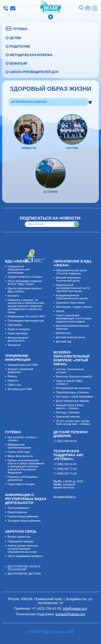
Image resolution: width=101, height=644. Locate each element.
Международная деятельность (18, 339)
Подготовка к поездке (21, 484)
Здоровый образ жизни (71, 303)
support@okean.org (70, 614)
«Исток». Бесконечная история (70, 371)
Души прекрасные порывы (73, 401)
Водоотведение (17, 512)
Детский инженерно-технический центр (69, 279)
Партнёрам (15, 325)
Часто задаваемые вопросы (25, 556)
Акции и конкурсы (19, 329)
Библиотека (63, 333)
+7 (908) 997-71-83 (65, 474)
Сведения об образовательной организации (19, 269)
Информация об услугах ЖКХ (26, 316)
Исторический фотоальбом (73, 388)
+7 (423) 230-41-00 (6, 8)
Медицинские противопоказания (19, 446)
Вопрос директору (19, 537)
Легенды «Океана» (68, 412)
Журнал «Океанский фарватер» (20, 371)
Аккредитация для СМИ (23, 365)
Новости (13, 381)
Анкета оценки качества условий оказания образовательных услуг (23, 549)
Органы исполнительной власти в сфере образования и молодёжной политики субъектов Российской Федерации (26, 466)
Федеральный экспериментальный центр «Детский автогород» (73, 288)
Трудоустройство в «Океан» (25, 277)
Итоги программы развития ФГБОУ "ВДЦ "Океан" (25, 283)
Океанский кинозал (68, 417)
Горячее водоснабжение (23, 516)
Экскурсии (14, 345)
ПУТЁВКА (20, 29)
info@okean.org (13, 8)
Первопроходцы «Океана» (73, 392)
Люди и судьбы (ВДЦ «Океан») (69, 382)
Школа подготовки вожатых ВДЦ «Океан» (25, 290)
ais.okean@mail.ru (65, 497)
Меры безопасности (20, 456)
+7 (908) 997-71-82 (65, 469)
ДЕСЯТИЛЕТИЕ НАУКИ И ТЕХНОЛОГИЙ (24, 568)
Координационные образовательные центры (72, 297)
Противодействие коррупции (26, 321)
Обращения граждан (21, 541)
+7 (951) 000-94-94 (65, 441)
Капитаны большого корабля (74, 377)
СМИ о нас (14, 385)
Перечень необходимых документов (23, 478)
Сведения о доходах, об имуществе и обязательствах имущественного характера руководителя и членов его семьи (26, 306)
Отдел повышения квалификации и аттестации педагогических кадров (74, 318)
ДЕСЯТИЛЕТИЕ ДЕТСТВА (24, 574)
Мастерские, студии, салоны (74, 307)
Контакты (13, 296)
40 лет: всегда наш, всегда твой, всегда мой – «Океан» (74, 422)
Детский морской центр (71, 337)
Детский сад (64, 342)
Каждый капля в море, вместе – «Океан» (70, 407)
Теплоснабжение (18, 508)
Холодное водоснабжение (24, 521)
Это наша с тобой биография (74, 397)
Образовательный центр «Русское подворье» (71, 272)
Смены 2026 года (19, 452)
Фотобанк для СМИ (20, 389)
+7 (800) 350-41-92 (65, 464)
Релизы (12, 376)
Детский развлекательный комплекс (72, 327)
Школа (60, 311)
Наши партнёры (18, 333)
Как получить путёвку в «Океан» (22, 439)
